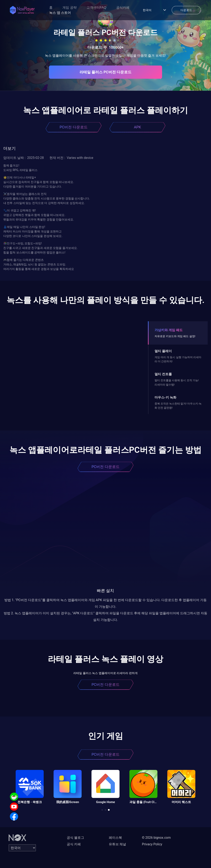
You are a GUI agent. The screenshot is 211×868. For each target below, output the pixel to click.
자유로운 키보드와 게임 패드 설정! (175, 336)
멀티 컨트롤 (163, 374)
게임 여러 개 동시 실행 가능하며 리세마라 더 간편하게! (178, 359)
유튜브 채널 (117, 844)
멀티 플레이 (163, 351)
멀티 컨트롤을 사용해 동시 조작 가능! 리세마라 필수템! (177, 382)
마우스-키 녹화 (165, 397)
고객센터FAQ (96, 8)
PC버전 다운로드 (74, 127)
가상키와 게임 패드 (169, 330)
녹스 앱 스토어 (60, 13)
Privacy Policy (152, 844)
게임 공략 (69, 8)
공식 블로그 (75, 838)
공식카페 (123, 8)
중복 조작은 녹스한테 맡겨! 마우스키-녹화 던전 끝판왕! (178, 406)
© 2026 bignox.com (156, 838)
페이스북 (115, 838)
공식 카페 (74, 844)
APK (137, 127)
